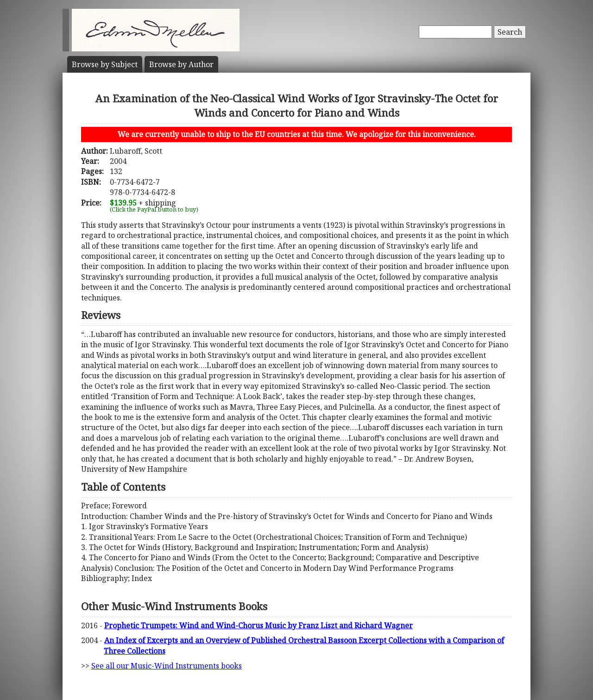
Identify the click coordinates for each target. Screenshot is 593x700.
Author (181, 64)
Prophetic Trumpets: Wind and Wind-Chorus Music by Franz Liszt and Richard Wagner (259, 625)
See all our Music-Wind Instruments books (167, 666)
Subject (105, 64)
